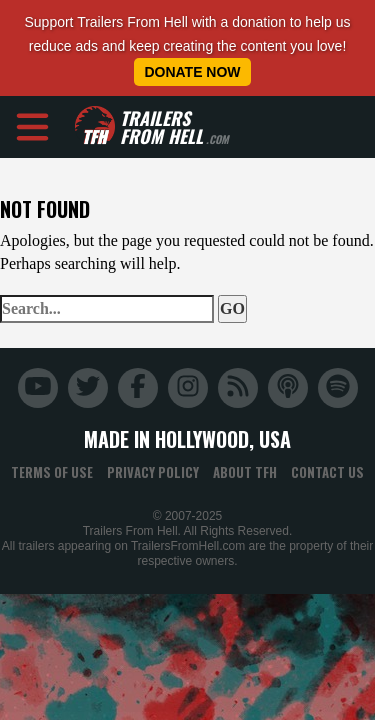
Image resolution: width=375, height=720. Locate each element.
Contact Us (327, 472)
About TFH (245, 472)
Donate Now (192, 72)
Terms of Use (52, 472)
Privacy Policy (153, 472)
